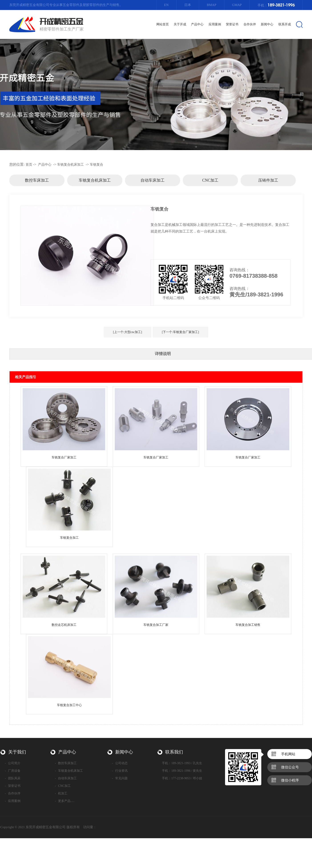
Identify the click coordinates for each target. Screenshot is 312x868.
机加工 (61, 793)
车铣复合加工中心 (69, 705)
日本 (188, 5)
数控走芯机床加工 (64, 625)
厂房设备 (13, 771)
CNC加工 (210, 180)
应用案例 (13, 801)
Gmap (237, 5)
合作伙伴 (13, 793)
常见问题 (120, 778)
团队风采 (13, 778)
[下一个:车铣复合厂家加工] (180, 332)
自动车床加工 (153, 180)
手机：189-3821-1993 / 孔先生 (182, 763)
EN (166, 5)
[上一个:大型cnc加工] (128, 332)
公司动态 (120, 763)
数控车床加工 (37, 180)
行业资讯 (120, 771)
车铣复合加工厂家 (156, 625)
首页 (29, 165)
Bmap (212, 5)
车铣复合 (97, 165)
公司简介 (13, 763)
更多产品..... (65, 801)
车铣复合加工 (69, 538)
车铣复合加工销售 (248, 625)
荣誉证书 (13, 786)
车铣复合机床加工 (70, 165)
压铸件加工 (268, 180)
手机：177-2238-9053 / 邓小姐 (182, 778)
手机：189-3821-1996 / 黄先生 (182, 771)
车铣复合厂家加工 (64, 457)
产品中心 (45, 165)
